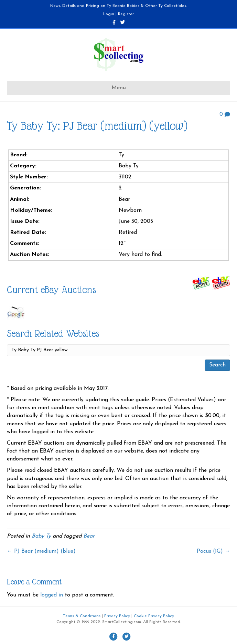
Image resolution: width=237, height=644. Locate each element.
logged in (52, 595)
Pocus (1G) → (213, 551)
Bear (89, 536)
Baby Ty (41, 536)
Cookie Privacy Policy (154, 616)
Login (109, 14)
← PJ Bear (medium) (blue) (41, 551)
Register (126, 14)
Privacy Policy (117, 616)
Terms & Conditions (82, 616)
